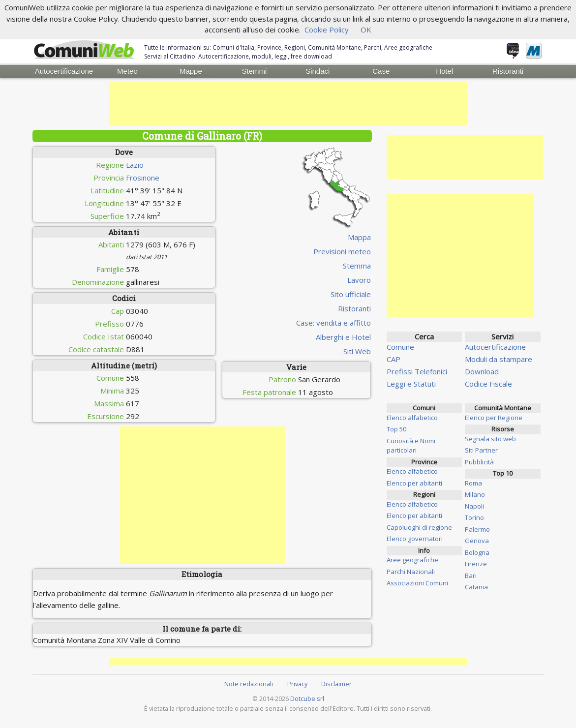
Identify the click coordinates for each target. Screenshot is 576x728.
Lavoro (359, 279)
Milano (475, 494)
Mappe (191, 71)
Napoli (474, 506)
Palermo (477, 529)
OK (366, 30)
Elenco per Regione (494, 417)
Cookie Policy (327, 30)
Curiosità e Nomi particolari (411, 445)
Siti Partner (481, 450)
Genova (477, 541)
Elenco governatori (415, 539)
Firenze (476, 564)
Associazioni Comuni (417, 583)
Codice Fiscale (488, 384)
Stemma (357, 265)
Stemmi (254, 71)
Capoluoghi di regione (419, 527)
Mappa (359, 237)
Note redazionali (249, 683)
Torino (474, 517)
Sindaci (318, 71)
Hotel (444, 71)
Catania (476, 587)
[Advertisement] (288, 104)
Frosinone (143, 177)
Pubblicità (479, 461)
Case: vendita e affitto (333, 322)
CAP (394, 359)
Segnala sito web (490, 438)
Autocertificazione (64, 71)
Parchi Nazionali (411, 571)
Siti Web (357, 351)
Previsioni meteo (342, 251)
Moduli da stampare (499, 359)
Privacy (297, 683)
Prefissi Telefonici (417, 371)
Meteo (127, 71)
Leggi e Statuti (411, 384)
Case (381, 71)
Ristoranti (508, 71)
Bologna (477, 552)
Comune (400, 347)
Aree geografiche (412, 560)
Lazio (135, 164)
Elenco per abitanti (414, 483)
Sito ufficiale (351, 294)
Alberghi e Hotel (343, 336)
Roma (473, 483)
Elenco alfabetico (412, 417)
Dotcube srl (307, 698)
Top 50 (396, 429)
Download (482, 371)
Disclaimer (336, 683)
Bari (471, 575)
